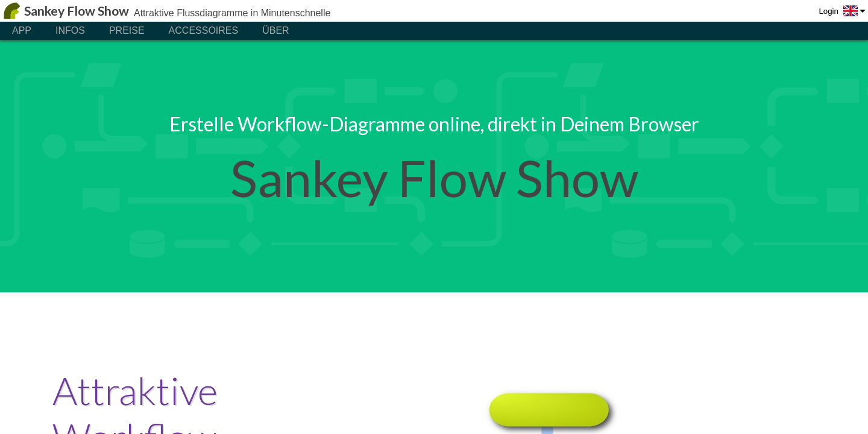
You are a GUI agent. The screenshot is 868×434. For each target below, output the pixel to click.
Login (829, 11)
